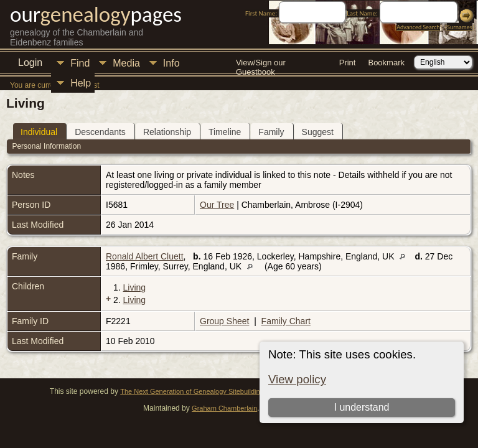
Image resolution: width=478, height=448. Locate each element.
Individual (39, 132)
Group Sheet (224, 321)
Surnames (459, 27)
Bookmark (386, 63)
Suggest (318, 132)
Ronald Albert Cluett (145, 256)
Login (30, 63)
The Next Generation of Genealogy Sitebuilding (192, 391)
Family (271, 132)
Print (348, 63)
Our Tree (217, 205)
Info (171, 63)
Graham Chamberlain (224, 408)
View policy (297, 379)
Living (135, 287)
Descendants (100, 132)
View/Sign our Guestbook (261, 64)
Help (81, 83)
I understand (361, 407)
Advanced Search (418, 27)
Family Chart (286, 321)
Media (126, 63)
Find (80, 63)
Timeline (225, 132)
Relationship (167, 132)
